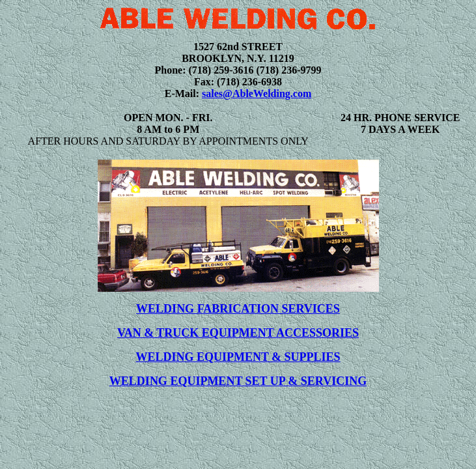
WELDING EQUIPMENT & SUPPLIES (238, 357)
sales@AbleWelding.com (257, 93)
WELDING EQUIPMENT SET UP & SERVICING (238, 381)
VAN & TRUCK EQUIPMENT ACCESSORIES (238, 333)
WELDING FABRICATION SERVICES (238, 309)
